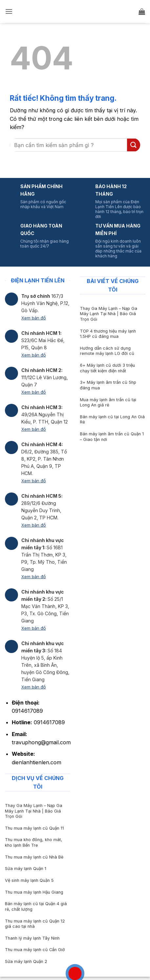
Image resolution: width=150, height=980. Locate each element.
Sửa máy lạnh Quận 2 (26, 961)
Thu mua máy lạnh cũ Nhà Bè (34, 857)
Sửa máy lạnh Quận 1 (26, 869)
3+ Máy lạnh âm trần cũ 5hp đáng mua (108, 385)
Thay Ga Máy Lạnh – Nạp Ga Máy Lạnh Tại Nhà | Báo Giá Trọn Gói (109, 314)
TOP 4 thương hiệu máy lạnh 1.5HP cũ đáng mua (108, 334)
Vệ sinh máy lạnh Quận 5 (29, 880)
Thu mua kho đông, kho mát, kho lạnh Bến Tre (34, 842)
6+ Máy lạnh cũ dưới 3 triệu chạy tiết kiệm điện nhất (107, 368)
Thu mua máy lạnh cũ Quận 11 (34, 828)
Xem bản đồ (34, 318)
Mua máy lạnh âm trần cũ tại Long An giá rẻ (108, 403)
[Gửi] (134, 145)
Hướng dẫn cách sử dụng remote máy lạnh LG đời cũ (107, 351)
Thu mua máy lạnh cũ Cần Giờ (35, 950)
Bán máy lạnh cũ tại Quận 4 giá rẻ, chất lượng (36, 906)
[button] (9, 11)
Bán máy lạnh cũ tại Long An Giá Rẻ (112, 420)
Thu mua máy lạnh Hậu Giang (34, 892)
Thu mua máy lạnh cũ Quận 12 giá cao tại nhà (35, 924)
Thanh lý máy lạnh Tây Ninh (32, 938)
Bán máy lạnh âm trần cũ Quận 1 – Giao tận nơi (112, 437)
